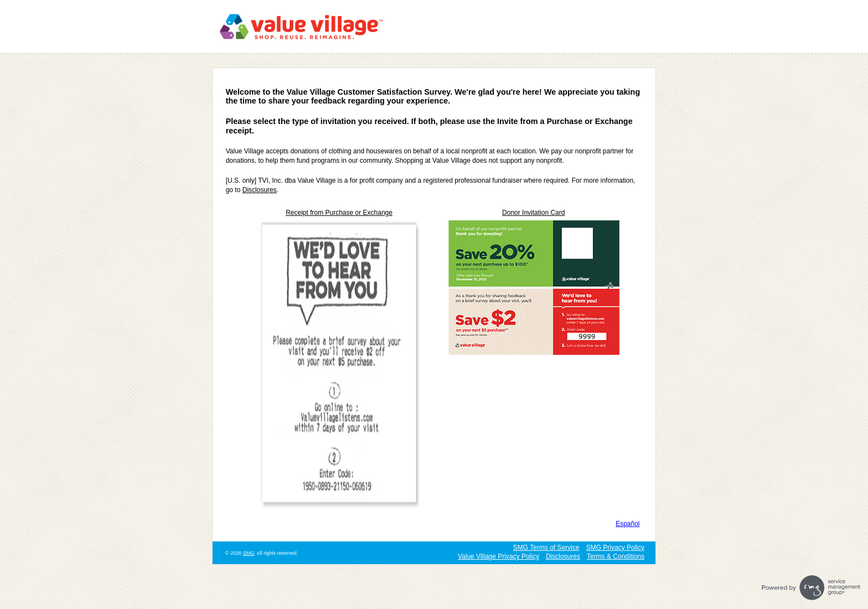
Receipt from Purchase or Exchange (339, 213)
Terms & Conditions (616, 556)
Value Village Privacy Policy (498, 556)
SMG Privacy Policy (615, 548)
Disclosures (260, 190)
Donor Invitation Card (533, 213)
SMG (249, 553)
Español (627, 524)
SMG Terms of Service (546, 548)
